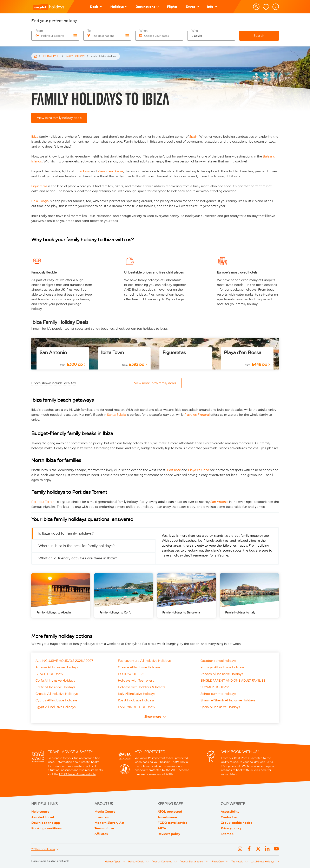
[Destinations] (147, 7)
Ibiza (35, 137)
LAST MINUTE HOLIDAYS (136, 707)
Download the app (46, 823)
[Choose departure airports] (75, 36)
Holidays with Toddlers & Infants (142, 687)
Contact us (229, 817)
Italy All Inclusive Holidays (137, 694)
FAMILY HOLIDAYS (75, 56)
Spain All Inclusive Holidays (220, 707)
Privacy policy (231, 828)
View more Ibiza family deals (155, 383)
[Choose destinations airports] (127, 36)
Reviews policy (169, 834)
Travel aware (167, 817)
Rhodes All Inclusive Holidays (222, 674)
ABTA (162, 828)
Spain (193, 137)
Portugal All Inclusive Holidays (223, 667)
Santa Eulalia (116, 415)
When (143, 31)
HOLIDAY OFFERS (131, 674)
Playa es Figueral (197, 415)
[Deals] (96, 7)
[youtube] (276, 849)
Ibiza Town (82, 171)
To (89, 31)
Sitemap (227, 834)
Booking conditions (47, 828)
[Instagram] (240, 849)
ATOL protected (170, 812)
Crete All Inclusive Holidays (55, 687)
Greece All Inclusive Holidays (139, 667)
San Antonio (53, 353)
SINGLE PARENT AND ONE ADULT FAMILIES (233, 680)
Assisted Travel (43, 817)
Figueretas (40, 186)
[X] (258, 849)
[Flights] (172, 7)
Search (259, 36)
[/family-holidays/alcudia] (61, 596)
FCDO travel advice (172, 823)
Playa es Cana (199, 470)
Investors (101, 817)
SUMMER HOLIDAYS (215, 687)
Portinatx (174, 470)
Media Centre (105, 812)
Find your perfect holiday (54, 21)
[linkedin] (267, 849)
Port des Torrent (44, 502)
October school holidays (219, 661)
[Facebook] (249, 849)
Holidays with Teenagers (136, 680)
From (39, 31)
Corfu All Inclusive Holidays (55, 680)
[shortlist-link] (266, 7)
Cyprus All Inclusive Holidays (57, 700)
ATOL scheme (180, 770)
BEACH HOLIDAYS (49, 674)
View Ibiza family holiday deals (59, 118)
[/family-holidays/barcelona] (187, 596)
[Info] (212, 7)
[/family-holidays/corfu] (124, 596)
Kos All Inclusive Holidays (136, 700)
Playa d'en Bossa (243, 353)
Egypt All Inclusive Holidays (56, 707)
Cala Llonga (40, 201)
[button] (119, 7)
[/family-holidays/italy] (249, 596)
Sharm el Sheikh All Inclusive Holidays (228, 700)
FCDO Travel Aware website (77, 774)
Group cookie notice (236, 823)
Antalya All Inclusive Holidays (57, 667)
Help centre (40, 812)
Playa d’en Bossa (110, 171)
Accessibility (230, 812)
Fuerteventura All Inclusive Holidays (144, 661)
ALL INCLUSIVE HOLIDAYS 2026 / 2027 (64, 661)
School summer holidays (219, 694)
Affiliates (101, 834)
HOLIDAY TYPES (51, 56)
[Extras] (192, 7)
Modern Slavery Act (109, 823)
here (264, 770)
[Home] (36, 56)
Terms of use (104, 828)
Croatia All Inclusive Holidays (57, 694)
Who (195, 31)
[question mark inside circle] (276, 7)
